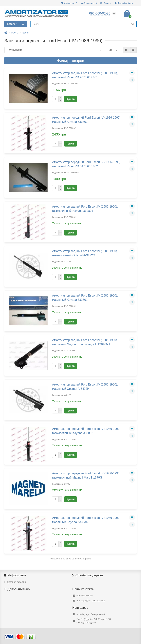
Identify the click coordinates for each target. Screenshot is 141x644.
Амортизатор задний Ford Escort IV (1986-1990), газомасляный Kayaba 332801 (85, 209)
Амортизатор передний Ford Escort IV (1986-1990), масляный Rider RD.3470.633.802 (87, 164)
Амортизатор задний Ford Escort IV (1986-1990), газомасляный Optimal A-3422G (85, 253)
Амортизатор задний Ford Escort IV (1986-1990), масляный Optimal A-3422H (85, 387)
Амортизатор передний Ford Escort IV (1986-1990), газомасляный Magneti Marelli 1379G (87, 475)
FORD (15, 33)
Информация (15, 575)
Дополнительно (17, 589)
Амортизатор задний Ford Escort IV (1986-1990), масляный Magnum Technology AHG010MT (85, 342)
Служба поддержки (88, 575)
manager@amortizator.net (91, 601)
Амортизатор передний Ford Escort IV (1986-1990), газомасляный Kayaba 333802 (87, 431)
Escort (26, 33)
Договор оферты (16, 582)
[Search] (84, 24)
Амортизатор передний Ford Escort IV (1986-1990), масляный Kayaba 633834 (87, 520)
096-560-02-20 (85, 596)
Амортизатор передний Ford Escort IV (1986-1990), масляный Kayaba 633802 (87, 120)
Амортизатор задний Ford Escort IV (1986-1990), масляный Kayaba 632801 (85, 298)
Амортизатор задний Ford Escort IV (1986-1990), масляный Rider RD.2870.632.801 (85, 75)
